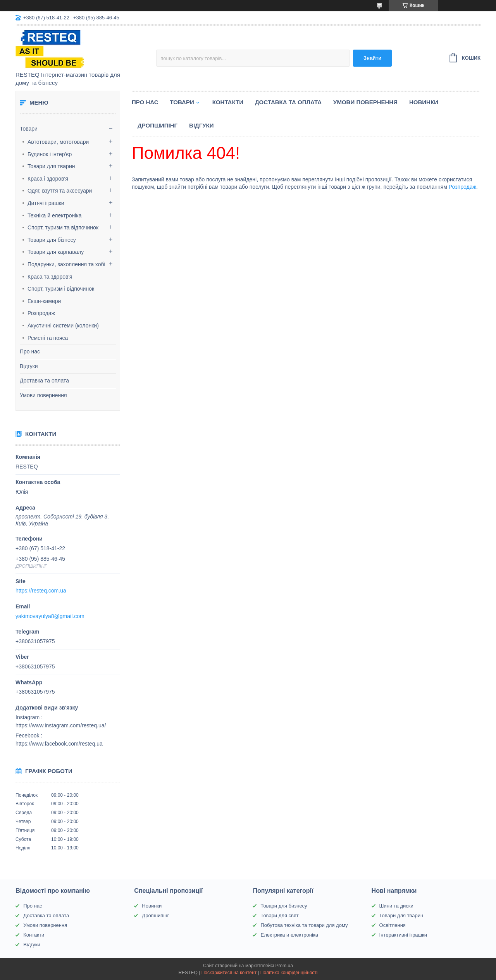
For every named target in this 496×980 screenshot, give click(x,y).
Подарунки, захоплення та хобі (66, 264)
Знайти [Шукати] (373, 58)
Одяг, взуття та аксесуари (60, 191)
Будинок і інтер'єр (50, 154)
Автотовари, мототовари (58, 142)
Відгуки (29, 366)
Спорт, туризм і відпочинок (61, 289)
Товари (29, 129)
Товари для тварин (51, 166)
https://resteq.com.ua (41, 591)
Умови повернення (43, 395)
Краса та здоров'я (50, 277)
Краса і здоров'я (48, 179)
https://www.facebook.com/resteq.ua (59, 744)
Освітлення (393, 925)
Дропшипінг (158, 125)
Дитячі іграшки (46, 203)
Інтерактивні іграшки (403, 935)
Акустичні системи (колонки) (63, 326)
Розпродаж (41, 313)
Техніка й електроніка (55, 215)
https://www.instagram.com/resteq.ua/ (61, 725)
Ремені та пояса (48, 338)
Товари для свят (279, 915)
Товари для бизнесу (284, 906)
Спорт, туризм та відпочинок (63, 227)
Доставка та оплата (44, 381)
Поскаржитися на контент (229, 973)
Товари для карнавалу (56, 252)
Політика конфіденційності (289, 973)
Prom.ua (284, 966)
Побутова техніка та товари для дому (304, 925)
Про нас (30, 351)
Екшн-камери (44, 301)
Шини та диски (396, 906)
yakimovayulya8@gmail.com (50, 616)
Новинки (424, 102)
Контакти (228, 102)
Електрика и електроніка (289, 935)
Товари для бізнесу (52, 240)
